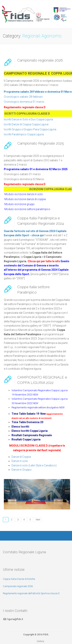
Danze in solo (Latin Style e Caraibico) (34, 465)
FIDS (46, 635)
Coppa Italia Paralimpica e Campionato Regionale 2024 (41, 221)
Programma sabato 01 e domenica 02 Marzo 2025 (36, 169)
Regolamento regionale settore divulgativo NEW (38, 407)
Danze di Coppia (21, 457)
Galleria (40, 641)
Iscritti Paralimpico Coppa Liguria (24, 134)
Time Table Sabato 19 (25, 414)
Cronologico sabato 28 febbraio (23, 97)
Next (38, 520)
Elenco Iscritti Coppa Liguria (30, 431)
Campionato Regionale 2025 (41, 143)
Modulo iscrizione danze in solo (23, 194)
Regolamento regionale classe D (25, 107)
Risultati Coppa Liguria (26, 439)
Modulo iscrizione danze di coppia (25, 199)
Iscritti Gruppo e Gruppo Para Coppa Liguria (30, 129)
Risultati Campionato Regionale (32, 435)
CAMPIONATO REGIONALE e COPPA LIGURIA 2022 (42, 380)
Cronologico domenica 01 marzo (24, 102)
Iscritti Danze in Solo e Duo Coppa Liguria (28, 119)
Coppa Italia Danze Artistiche (19, 579)
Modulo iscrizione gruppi (19, 204)
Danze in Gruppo (22, 470)
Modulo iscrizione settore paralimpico (27, 209)
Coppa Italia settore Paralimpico (34, 289)
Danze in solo (20, 461)
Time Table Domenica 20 (27, 422)
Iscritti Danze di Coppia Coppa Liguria (26, 124)
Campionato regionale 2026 (40, 60)
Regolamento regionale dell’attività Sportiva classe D (31, 593)
